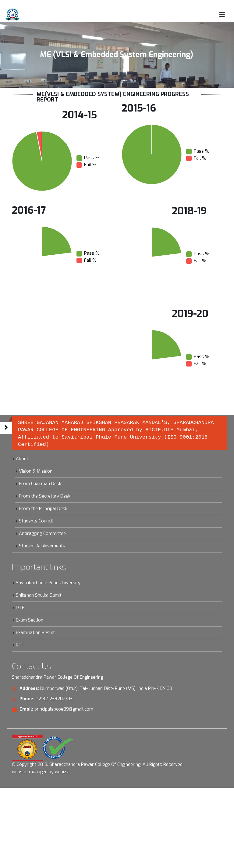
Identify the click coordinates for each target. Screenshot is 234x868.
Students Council (36, 521)
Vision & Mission (36, 471)
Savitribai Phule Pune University (48, 583)
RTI (19, 645)
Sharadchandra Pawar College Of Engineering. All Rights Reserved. (116, 765)
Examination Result (35, 633)
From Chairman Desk (40, 484)
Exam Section (30, 620)
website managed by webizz (40, 772)
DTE (20, 608)
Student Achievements (42, 546)
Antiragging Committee (42, 534)
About (22, 459)
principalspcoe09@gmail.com (64, 709)
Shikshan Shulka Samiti (39, 595)
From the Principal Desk (43, 509)
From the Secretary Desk (45, 496)
